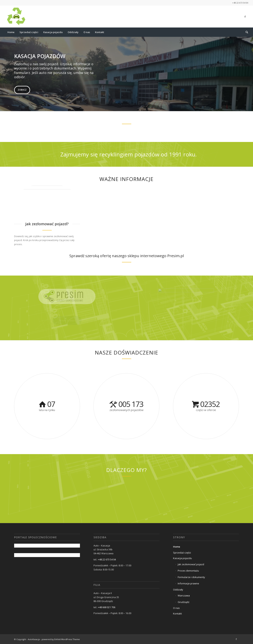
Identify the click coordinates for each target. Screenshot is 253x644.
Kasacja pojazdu (182, 558)
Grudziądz (184, 602)
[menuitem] (11, 32)
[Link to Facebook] (245, 17)
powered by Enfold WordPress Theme (61, 639)
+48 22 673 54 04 (107, 559)
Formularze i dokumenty (191, 577)
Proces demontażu (188, 571)
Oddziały (178, 590)
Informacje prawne (188, 583)
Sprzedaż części (182, 553)
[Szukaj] (246, 32)
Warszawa (184, 596)
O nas (176, 608)
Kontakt (177, 614)
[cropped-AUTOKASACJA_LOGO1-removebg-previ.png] (16, 17)
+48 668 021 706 (107, 607)
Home (177, 547)
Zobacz (22, 89)
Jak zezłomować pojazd (191, 564)
